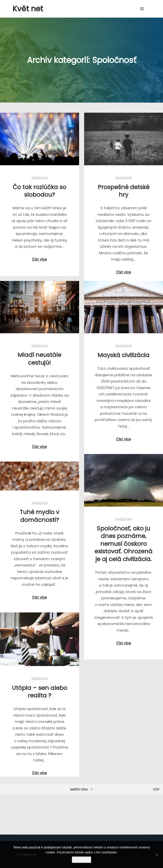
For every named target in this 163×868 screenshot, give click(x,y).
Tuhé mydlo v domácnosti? (39, 516)
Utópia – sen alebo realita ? (40, 692)
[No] (157, 855)
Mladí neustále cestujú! (39, 359)
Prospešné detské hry (124, 191)
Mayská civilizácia (123, 355)
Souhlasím (81, 860)
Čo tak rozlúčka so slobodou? (39, 191)
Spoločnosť (40, 178)
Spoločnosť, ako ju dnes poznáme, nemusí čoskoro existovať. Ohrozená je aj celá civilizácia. (123, 544)
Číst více (39, 259)
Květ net (28, 9)
